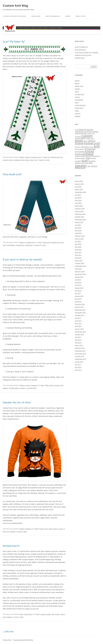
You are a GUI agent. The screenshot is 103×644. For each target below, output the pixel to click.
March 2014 (79, 345)
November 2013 (80, 354)
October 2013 (79, 356)
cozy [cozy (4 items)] (93, 133)
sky (36, 160)
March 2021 (79, 260)
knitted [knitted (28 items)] (90, 151)
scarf (4, 245)
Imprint (68, 16)
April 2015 (78, 326)
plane (27, 160)
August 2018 (79, 288)
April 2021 (78, 258)
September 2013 (80, 359)
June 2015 (78, 321)
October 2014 (79, 334)
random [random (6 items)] (78, 161)
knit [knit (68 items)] (97, 146)
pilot (23, 160)
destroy (57, 385)
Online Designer (80, 105)
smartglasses (20, 245)
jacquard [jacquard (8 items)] (85, 147)
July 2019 (78, 280)
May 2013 (78, 370)
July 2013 (78, 364)
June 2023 (78, 228)
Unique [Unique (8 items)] (94, 166)
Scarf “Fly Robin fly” (14, 41)
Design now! (36, 16)
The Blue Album (14, 388)
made (50, 529)
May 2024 (78, 200)
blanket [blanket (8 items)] (90, 130)
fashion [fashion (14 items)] (92, 141)
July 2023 (78, 225)
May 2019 (78, 285)
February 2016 (80, 304)
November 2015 (80, 312)
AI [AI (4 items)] (76, 130)
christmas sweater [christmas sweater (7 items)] (91, 132)
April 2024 (78, 203)
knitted (57, 614)
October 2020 (79, 263)
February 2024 (80, 209)
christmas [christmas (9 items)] (79, 132)
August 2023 (79, 222)
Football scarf (35, 157)
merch (55, 529)
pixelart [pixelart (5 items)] (93, 158)
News (21, 614)
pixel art (78, 113)
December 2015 (80, 310)
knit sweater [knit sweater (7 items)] (80, 152)
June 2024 (78, 198)
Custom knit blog (15, 5)
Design (22, 157)
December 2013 (80, 351)
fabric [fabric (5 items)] (86, 141)
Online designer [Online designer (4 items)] (95, 156)
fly (49, 157)
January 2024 (79, 211)
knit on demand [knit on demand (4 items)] (80, 149)
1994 (47, 385)
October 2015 (79, 315)
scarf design (11, 245)
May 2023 (78, 230)
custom (52, 385)
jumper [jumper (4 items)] (91, 147)
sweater (5, 388)
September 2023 (80, 219)
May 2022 (78, 247)
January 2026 (79, 184)
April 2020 (78, 269)
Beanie (77, 81)
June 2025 (78, 187)
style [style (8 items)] (91, 163)
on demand (17, 160)
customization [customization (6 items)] (80, 138)
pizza (62, 242)
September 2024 (80, 192)
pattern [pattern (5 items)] (83, 158)
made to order (8, 160)
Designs (27, 157)
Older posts (8, 631)
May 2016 (78, 299)
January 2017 (79, 296)
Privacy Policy (81, 16)
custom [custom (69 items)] (87, 136)
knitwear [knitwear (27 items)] (88, 154)
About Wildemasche (53, 16)
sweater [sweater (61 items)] (81, 166)
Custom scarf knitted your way (15, 16)
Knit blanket (79, 100)
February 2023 (80, 236)
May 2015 (78, 323)
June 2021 (78, 252)
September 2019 (80, 274)
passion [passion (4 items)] (77, 158)
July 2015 (78, 318)
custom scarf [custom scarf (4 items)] (90, 138)
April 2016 (78, 302)
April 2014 (78, 343)
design (49, 614)
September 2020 (80, 266)
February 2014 (80, 348)
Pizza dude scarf (12, 174)
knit (61, 157)
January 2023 (79, 239)
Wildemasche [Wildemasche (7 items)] (80, 168)
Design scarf (79, 86)
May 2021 (78, 255)
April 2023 (78, 233)
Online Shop (28, 614)
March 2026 (79, 181)
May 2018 (78, 291)
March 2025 (79, 189)
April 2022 (78, 250)
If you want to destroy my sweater (22, 259)
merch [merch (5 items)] (87, 156)
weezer (22, 388)
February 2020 (80, 271)
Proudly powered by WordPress (23, 640)
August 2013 (79, 362)
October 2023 (79, 217)
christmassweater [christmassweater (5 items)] (81, 133)
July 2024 (78, 195)
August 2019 (79, 277)
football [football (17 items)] (79, 143)
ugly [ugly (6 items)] (89, 166)
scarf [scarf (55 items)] (85, 160)
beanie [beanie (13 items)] (83, 130)
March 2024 (79, 206)
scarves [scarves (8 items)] (92, 161)
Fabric (77, 92)
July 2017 (78, 293)
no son (60, 529)
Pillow (77, 111)
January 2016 (79, 307)
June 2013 (78, 367)
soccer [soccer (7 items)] (77, 163)
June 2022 (78, 244)
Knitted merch (11, 546)
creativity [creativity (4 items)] (78, 137)
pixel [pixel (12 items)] (88, 158)
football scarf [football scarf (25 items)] (92, 143)
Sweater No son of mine (17, 402)
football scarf (55, 157)
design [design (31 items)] (79, 141)
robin (32, 160)
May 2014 (78, 340)
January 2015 (79, 329)
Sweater (34, 385)
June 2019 (78, 282)
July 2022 (78, 241)
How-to (28, 385)
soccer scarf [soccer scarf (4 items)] (84, 163)
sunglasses (28, 245)
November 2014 (80, 332)
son (8, 531)
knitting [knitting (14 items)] (79, 154)
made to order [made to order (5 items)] (80, 156)
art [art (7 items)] (78, 130)
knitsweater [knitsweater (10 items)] (90, 149)
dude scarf (46, 242)
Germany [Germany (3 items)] (78, 147)
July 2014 (78, 337)
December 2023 (80, 214)
